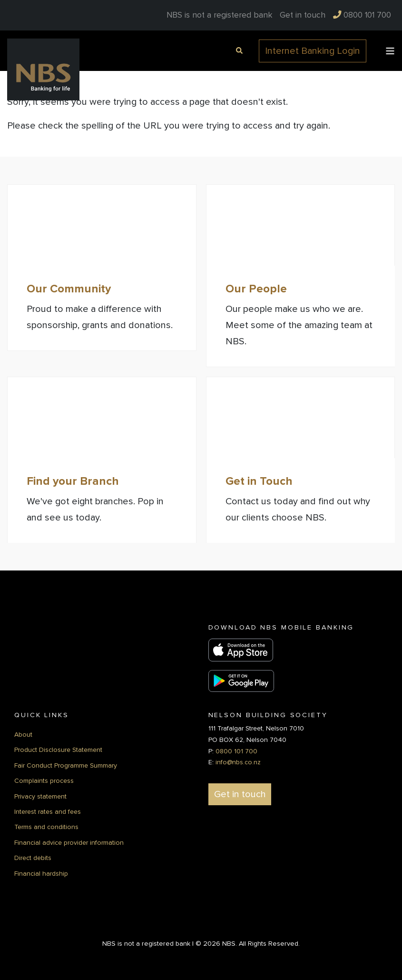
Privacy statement (40, 795)
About (23, 734)
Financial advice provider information (69, 842)
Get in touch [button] (240, 794)
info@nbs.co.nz (238, 762)
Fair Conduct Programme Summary (66, 765)
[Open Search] (238, 50)
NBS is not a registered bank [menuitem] (219, 15)
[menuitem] (303, 15)
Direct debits (33, 857)
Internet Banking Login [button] (313, 51)
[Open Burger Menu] (390, 51)
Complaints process (44, 780)
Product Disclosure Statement (58, 749)
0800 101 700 (236, 750)
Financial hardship (41, 873)
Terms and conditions (46, 826)
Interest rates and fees (48, 811)
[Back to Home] (43, 69)
